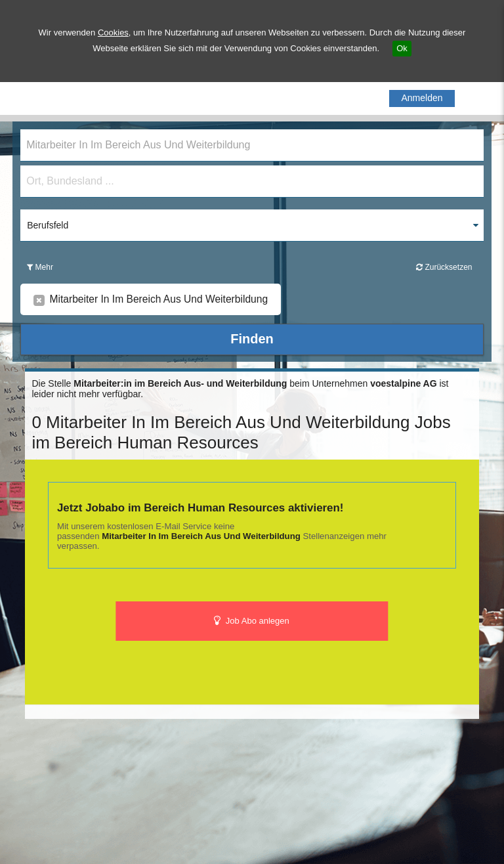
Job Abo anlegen (252, 621)
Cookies (113, 32)
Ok (402, 48)
